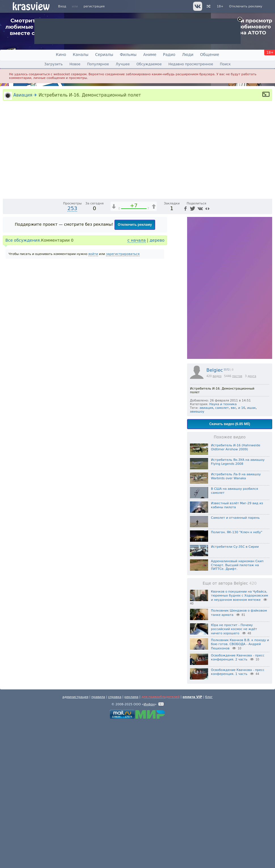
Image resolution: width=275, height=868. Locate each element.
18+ (220, 6)
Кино (61, 55)
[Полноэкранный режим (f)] (267, 338)
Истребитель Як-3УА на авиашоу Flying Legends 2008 (238, 607)
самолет (222, 553)
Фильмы (128, 55)
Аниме (150, 55)
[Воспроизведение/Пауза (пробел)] (7, 338)
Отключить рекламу (246, 6)
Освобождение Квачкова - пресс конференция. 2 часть (238, 802)
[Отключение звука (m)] (241, 338)
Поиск (225, 64)
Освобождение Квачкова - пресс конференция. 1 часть (238, 817)
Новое (75, 64)
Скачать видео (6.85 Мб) (230, 569)
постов (237, 521)
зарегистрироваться (123, 399)
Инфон (149, 849)
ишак (252, 553)
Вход (62, 6)
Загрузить (53, 64)
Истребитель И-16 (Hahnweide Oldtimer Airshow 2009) (236, 592)
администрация (75, 842)
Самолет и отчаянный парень (235, 663)
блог (209, 842)
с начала (137, 385)
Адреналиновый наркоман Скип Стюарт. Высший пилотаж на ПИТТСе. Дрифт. (237, 710)
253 (72, 353)
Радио (169, 55)
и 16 (242, 553)
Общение (210, 55)
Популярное (98, 64)
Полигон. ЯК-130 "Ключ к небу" (237, 677)
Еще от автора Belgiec (230, 728)
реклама (131, 842)
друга (252, 521)
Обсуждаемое (149, 64)
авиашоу (197, 556)
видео (217, 521)
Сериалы (104, 55)
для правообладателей (161, 842)
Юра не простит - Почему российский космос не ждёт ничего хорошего (234, 774)
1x (231, 338)
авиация (206, 553)
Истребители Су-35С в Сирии (235, 692)
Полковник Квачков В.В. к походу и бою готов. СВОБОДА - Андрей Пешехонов (240, 789)
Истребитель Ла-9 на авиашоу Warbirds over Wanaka (236, 621)
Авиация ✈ (25, 95)
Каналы (81, 55)
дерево (157, 385)
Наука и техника (223, 549)
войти (93, 399)
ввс (233, 553)
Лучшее (123, 64)
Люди (188, 55)
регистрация (94, 6)
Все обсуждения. (23, 385)
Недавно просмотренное (191, 64)
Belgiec (215, 515)
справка (115, 842)
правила (98, 842)
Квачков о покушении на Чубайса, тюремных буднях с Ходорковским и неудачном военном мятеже (239, 741)
